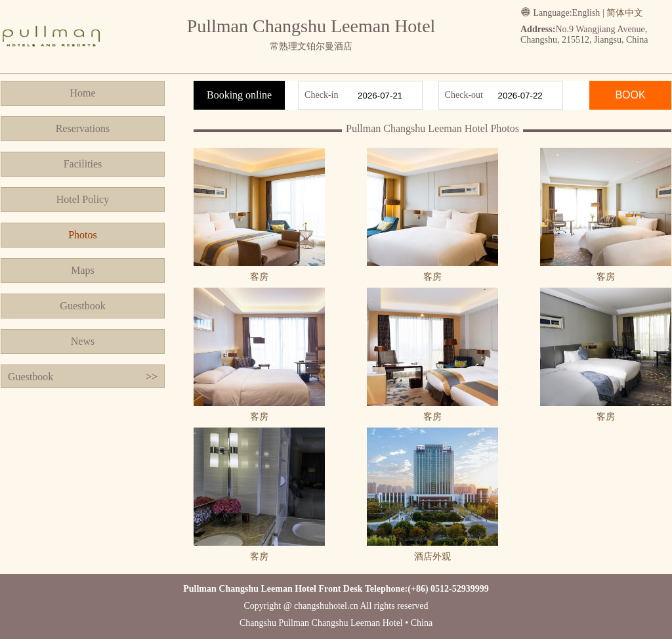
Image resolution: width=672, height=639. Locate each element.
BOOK (630, 95)
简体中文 (625, 13)
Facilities (83, 164)
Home (82, 93)
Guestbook (82, 306)
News (83, 341)
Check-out (464, 95)
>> (152, 377)
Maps (83, 270)
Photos (83, 235)
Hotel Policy (83, 199)
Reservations (83, 128)
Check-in (321, 95)
